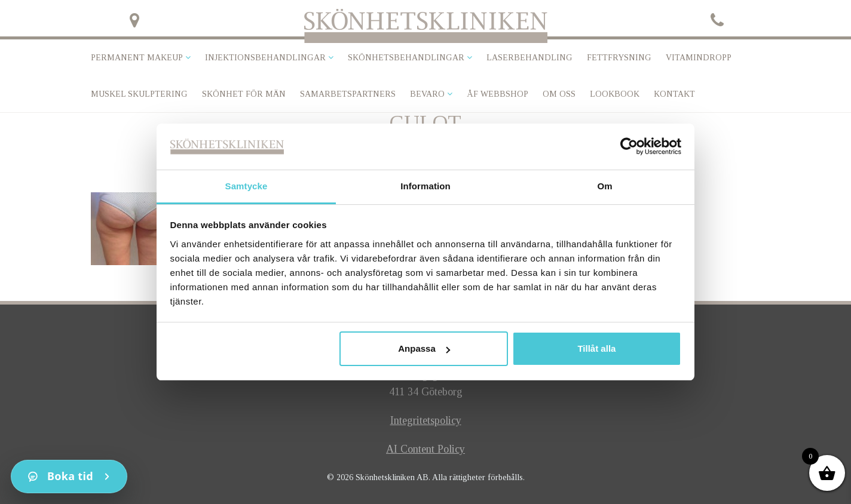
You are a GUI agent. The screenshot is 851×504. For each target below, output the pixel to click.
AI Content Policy (425, 449)
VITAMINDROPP (699, 58)
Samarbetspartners (348, 94)
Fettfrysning (619, 58)
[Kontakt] (69, 477)
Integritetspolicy (426, 420)
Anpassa (424, 348)
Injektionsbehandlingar (265, 58)
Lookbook (615, 94)
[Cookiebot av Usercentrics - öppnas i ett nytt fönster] (629, 146)
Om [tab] (604, 186)
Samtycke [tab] (247, 186)
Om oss (559, 94)
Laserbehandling (529, 58)
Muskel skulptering (139, 94)
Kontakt (674, 94)
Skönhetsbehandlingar (406, 58)
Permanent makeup (137, 58)
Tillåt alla (596, 348)
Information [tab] (425, 186)
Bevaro (427, 94)
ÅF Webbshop (498, 94)
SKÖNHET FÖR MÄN (244, 94)
